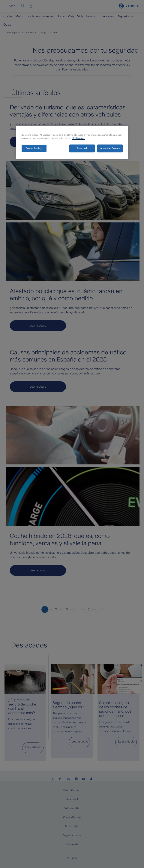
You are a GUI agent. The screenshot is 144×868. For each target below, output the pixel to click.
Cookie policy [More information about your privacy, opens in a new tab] (78, 138)
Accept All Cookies (110, 148)
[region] (72, 142)
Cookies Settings (34, 148)
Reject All (82, 148)
